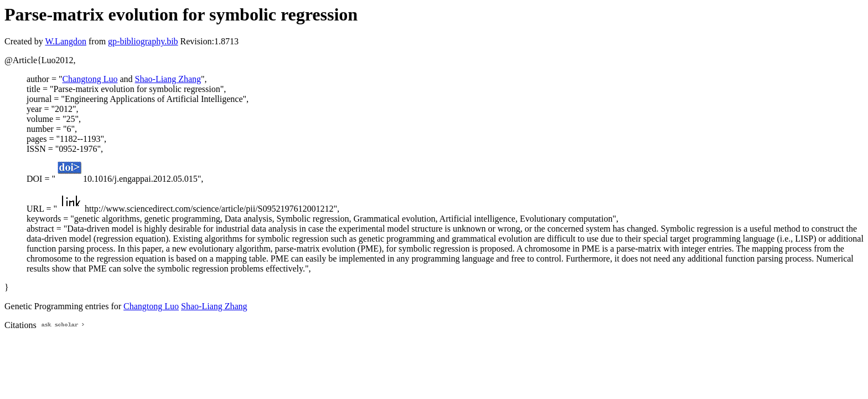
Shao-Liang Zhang (168, 79)
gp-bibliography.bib (143, 41)
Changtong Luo (90, 79)
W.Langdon (66, 41)
